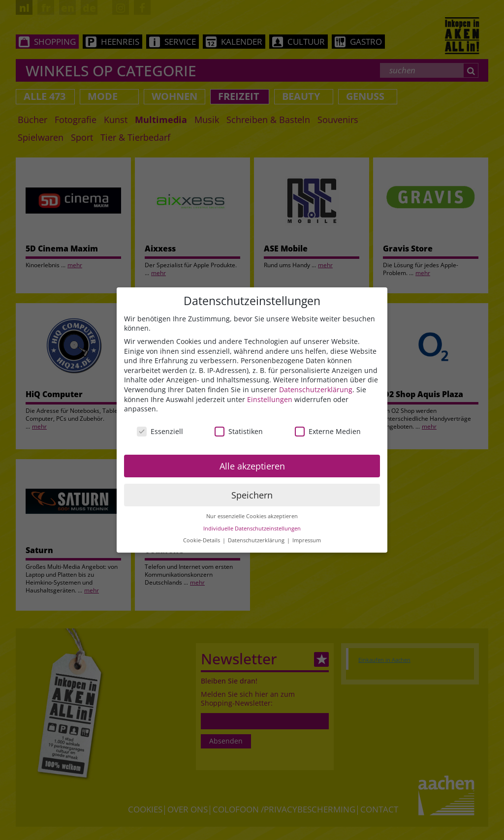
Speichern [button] (252, 495)
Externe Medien (328, 431)
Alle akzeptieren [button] (252, 466)
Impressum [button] (307, 540)
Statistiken (239, 431)
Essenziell (160, 431)
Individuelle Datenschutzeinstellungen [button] (252, 529)
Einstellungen (270, 399)
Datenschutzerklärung (316, 389)
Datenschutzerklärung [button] (257, 540)
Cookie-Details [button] (202, 540)
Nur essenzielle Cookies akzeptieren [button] (252, 516)
